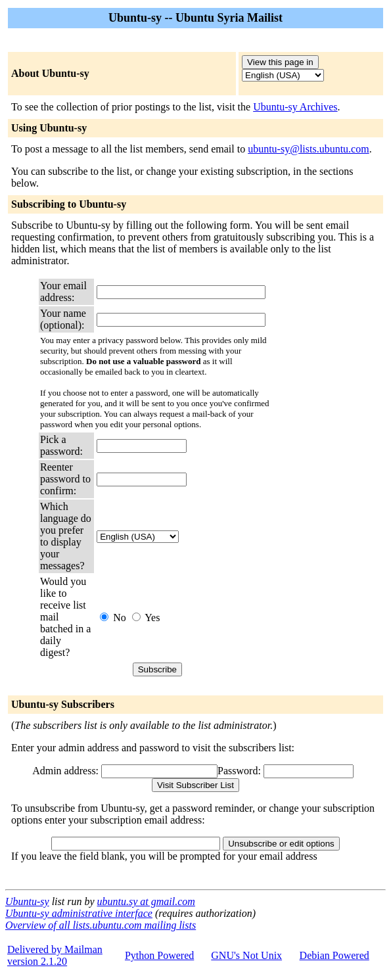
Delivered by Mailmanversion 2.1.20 (55, 955)
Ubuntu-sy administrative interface (79, 913)
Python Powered (159, 955)
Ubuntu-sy (27, 901)
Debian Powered (334, 955)
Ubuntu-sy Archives (295, 107)
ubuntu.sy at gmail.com (146, 901)
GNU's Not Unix (246, 955)
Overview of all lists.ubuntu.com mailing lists (101, 925)
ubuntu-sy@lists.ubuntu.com (309, 149)
